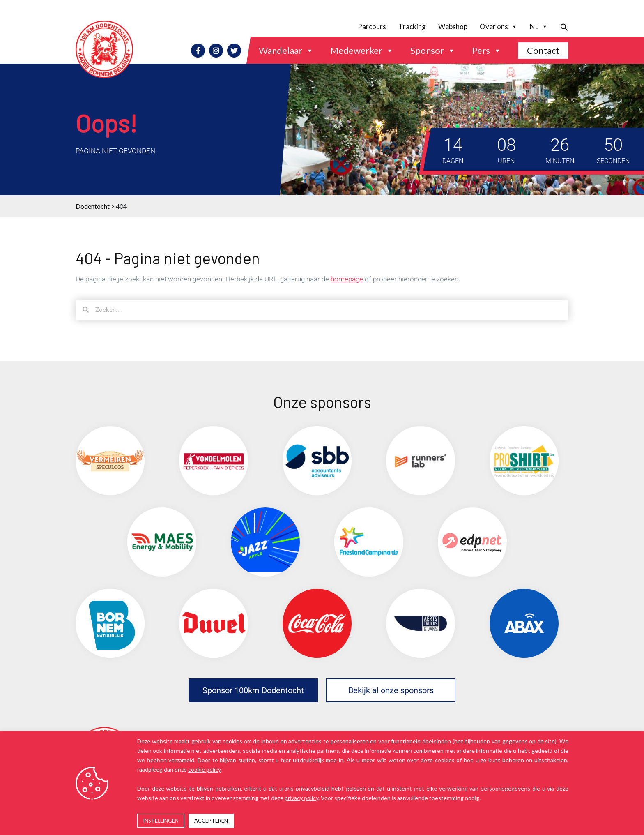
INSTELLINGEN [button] (161, 821)
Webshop (453, 27)
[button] (561, 27)
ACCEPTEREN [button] (211, 821)
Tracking (412, 27)
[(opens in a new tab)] (110, 461)
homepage (347, 279)
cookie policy (204, 769)
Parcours (372, 27)
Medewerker (362, 51)
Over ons (499, 27)
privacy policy (301, 798)
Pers (487, 51)
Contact (543, 50)
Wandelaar (286, 51)
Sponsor (433, 51)
